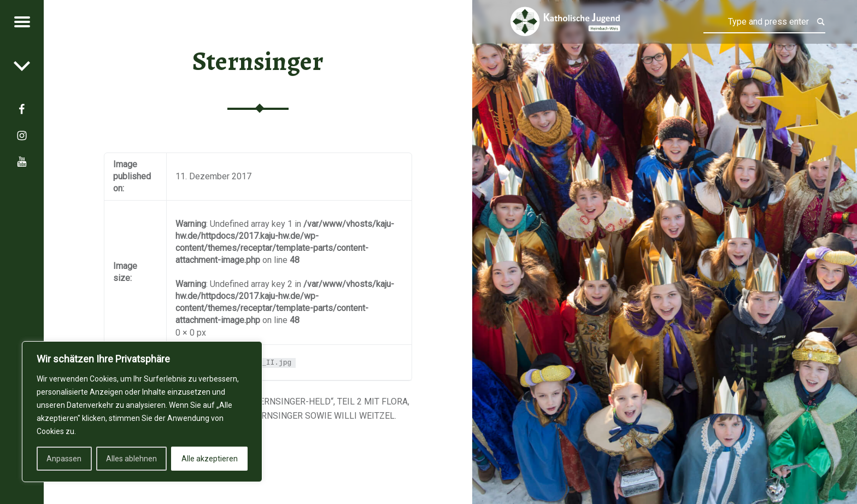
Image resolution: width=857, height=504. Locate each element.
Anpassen (64, 459)
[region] (142, 412)
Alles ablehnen (131, 459)
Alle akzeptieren (210, 459)
